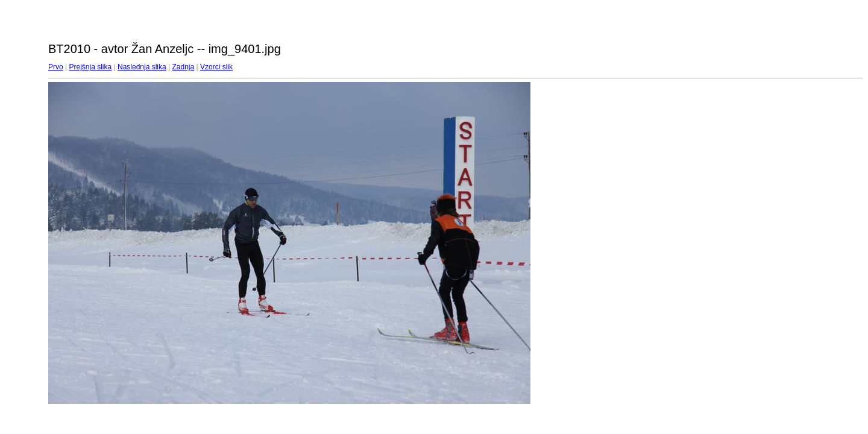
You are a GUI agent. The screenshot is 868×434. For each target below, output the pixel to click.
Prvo (56, 67)
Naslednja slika (142, 67)
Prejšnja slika (90, 67)
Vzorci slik (216, 67)
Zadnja (184, 67)
